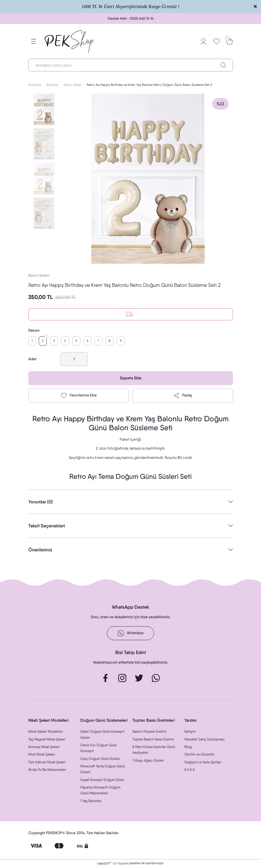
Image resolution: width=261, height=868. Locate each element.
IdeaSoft (104, 864)
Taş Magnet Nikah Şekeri (47, 740)
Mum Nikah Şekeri (42, 755)
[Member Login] (203, 41)
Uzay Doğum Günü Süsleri (100, 759)
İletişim (190, 732)
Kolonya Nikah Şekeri (44, 747)
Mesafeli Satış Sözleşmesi (204, 740)
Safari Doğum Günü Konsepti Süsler (102, 735)
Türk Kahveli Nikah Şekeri (47, 763)
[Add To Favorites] (79, 396)
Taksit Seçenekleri (47, 526)
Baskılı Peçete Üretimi (149, 732)
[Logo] (70, 41)
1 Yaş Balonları (91, 801)
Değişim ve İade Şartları (203, 763)
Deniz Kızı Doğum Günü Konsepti (99, 748)
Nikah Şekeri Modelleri (46, 732)
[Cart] (229, 41)
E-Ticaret (121, 864)
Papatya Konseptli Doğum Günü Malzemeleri (100, 791)
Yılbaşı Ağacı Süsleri (148, 761)
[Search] (131, 65)
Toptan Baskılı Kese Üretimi (153, 740)
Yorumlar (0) (41, 502)
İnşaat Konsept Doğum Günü (102, 780)
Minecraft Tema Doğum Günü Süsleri (103, 770)
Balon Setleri (39, 275)
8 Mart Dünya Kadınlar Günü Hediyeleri (154, 750)
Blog (188, 747)
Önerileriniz (40, 550)
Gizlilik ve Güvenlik (199, 755)
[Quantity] (74, 360)
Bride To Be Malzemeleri (47, 770)
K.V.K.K (190, 770)
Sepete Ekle (130, 378)
